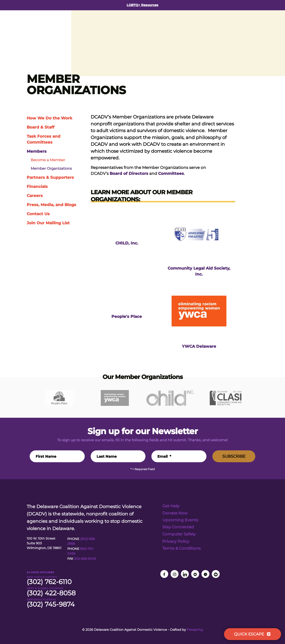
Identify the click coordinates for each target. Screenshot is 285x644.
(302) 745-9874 (51, 604)
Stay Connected (178, 527)
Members (37, 151)
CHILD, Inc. (127, 243)
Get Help (171, 506)
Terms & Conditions (181, 548)
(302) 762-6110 (49, 582)
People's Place (127, 316)
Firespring (195, 630)
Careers (35, 196)
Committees (171, 173)
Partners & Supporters (50, 177)
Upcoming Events (180, 520)
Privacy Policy (176, 541)
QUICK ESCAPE (253, 634)
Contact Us (38, 214)
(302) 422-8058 (51, 593)
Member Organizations (51, 169)
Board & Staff (41, 127)
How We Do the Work (49, 118)
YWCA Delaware (199, 346)
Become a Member (48, 160)
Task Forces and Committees (44, 139)
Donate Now (175, 513)
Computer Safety (179, 534)
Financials (37, 187)
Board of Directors (129, 173)
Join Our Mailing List (48, 223)
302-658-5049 (85, 559)
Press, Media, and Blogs (51, 205)
